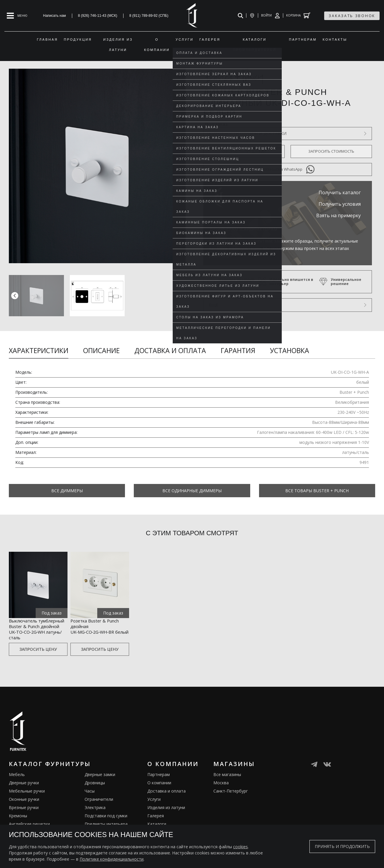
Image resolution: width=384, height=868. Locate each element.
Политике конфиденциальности (112, 859)
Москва (221, 792)
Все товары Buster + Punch (317, 491)
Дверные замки (100, 784)
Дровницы (95, 792)
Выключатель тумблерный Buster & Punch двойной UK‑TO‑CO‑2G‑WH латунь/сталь (38, 633)
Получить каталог (340, 192)
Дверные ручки (24, 792)
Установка (290, 350)
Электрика (95, 817)
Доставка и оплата (170, 350)
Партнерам (159, 784)
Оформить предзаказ (244, 151)
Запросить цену (38, 659)
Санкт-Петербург (231, 800)
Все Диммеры (67, 491)
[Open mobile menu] (17, 16)
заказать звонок (352, 16)
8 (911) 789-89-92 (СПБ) (149, 16)
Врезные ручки (24, 817)
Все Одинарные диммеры (192, 491)
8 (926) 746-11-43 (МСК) (98, 16)
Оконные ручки (24, 809)
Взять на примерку (338, 215)
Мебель (17, 784)
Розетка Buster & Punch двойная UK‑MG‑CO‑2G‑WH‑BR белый (98, 629)
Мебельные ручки (27, 800)
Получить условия (340, 204)
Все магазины (227, 784)
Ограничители (99, 809)
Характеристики (39, 350)
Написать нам (55, 16)
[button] (180, 296)
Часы (90, 800)
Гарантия (238, 350)
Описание (101, 350)
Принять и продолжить (342, 846)
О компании (159, 792)
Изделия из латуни (166, 817)
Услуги (154, 809)
